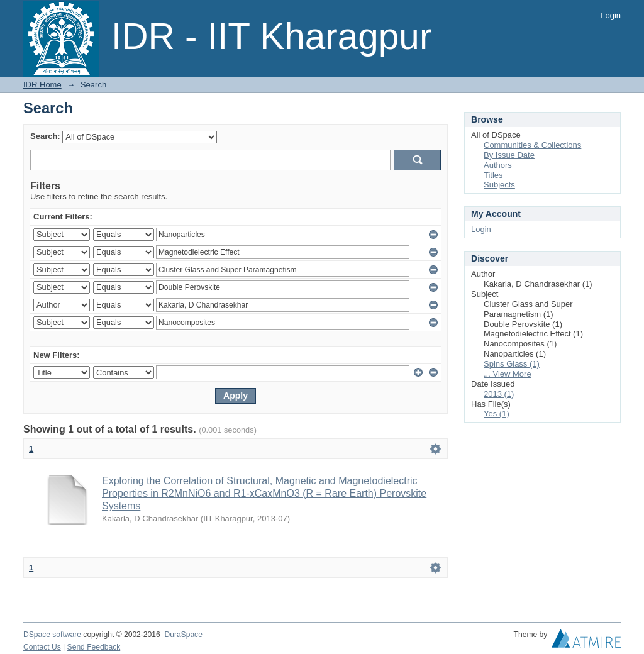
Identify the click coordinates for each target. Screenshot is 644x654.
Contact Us (42, 647)
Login (611, 15)
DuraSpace (183, 635)
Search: (45, 136)
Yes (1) (497, 413)
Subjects (499, 185)
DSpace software (52, 635)
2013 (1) (499, 394)
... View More (508, 374)
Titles (493, 175)
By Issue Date (509, 155)
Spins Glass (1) (512, 364)
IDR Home (42, 85)
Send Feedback (94, 647)
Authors (498, 165)
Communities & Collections (532, 145)
